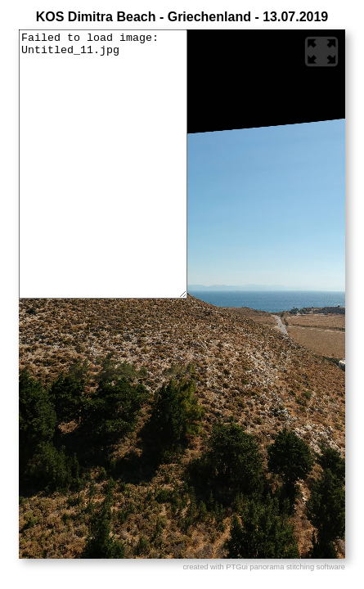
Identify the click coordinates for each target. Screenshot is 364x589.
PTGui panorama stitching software (285, 567)
